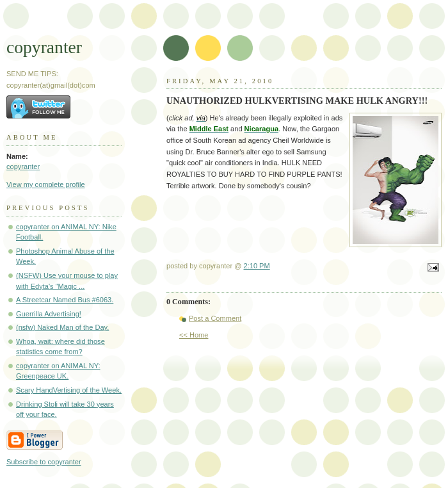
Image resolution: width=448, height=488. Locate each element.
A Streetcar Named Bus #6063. (65, 300)
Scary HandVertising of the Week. (69, 390)
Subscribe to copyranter (44, 462)
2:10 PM (257, 266)
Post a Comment (215, 318)
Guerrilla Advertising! (49, 314)
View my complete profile (46, 184)
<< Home (194, 335)
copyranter (44, 47)
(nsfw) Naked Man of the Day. (62, 327)
